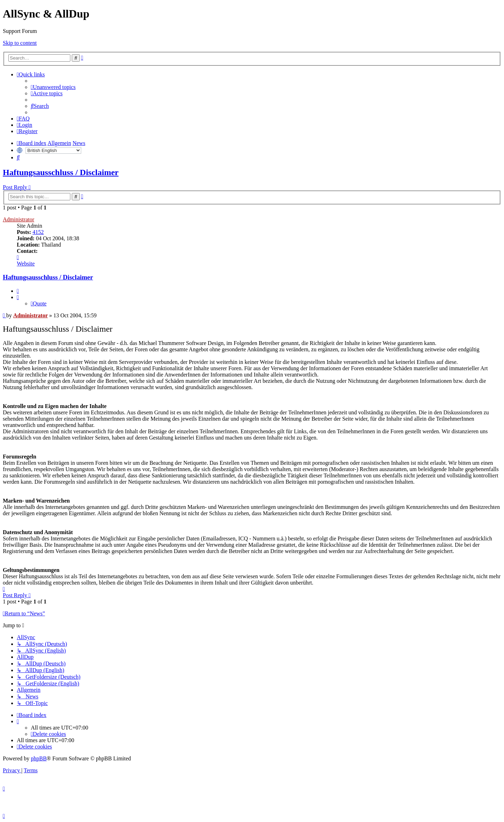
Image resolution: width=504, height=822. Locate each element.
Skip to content (20, 43)
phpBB (39, 758)
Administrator (19, 219)
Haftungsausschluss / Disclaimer (61, 172)
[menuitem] (53, 87)
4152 (38, 232)
